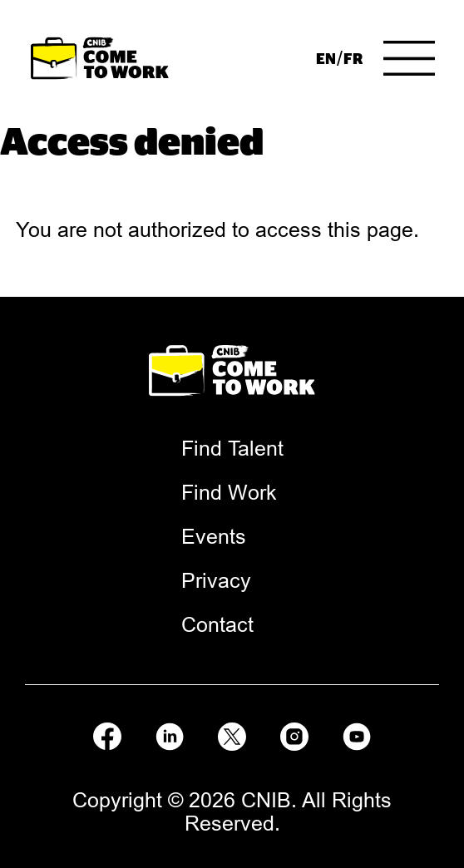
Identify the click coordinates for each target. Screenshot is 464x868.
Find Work (229, 492)
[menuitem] (326, 58)
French (353, 58)
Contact (217, 624)
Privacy (216, 580)
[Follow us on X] (232, 733)
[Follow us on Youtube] (357, 733)
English (326, 58)
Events (214, 536)
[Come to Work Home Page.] (100, 59)
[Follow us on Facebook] (107, 733)
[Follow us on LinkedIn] (170, 733)
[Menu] (409, 58)
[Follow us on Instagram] (294, 733)
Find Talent (232, 448)
